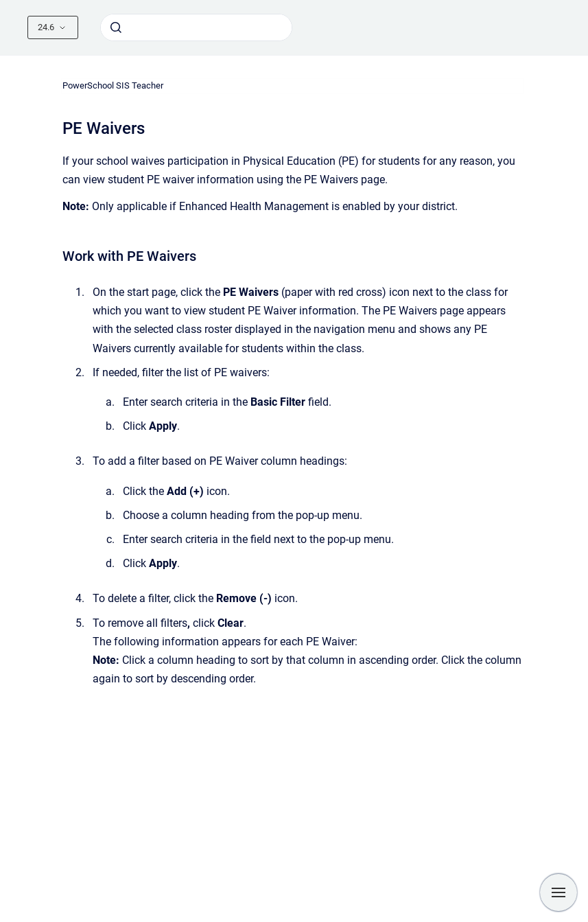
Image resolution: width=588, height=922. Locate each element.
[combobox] (196, 27)
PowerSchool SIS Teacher (113, 85)
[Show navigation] (558, 892)
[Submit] (116, 27)
